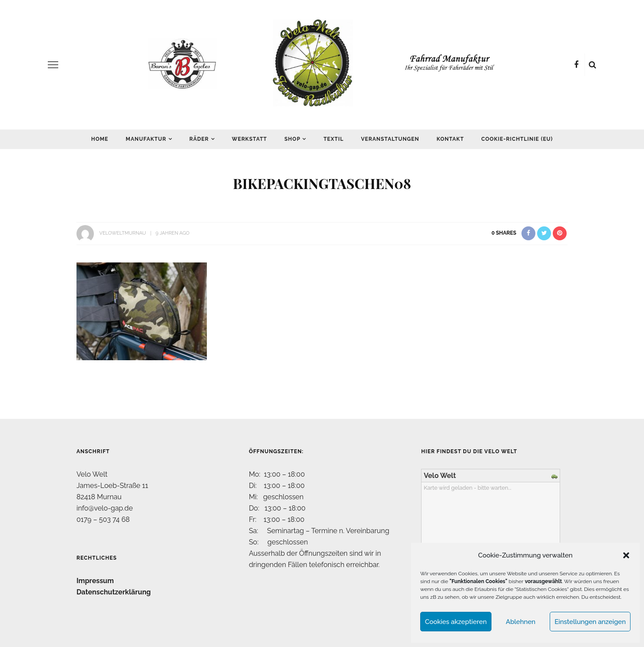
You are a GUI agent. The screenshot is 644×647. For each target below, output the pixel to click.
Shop (293, 139)
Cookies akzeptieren (456, 622)
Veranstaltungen (390, 139)
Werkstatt (250, 139)
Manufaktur (146, 139)
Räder (199, 139)
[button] (626, 555)
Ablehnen (521, 622)
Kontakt (450, 139)
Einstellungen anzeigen (590, 622)
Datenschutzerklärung (114, 592)
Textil (333, 139)
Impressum (95, 581)
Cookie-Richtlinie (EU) (517, 139)
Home (100, 139)
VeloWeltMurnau (122, 233)
